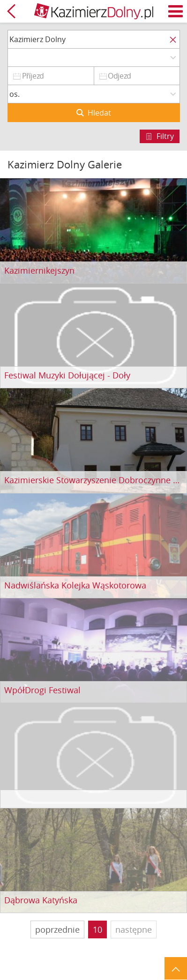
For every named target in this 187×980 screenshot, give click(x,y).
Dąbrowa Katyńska (41, 900)
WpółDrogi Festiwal (42, 690)
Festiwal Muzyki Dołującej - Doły (67, 376)
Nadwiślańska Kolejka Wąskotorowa (75, 586)
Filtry (165, 136)
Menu (176, 11)
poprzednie (57, 929)
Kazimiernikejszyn (39, 271)
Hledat (99, 113)
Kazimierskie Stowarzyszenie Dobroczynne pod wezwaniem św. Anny (93, 480)
